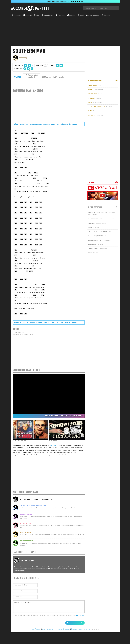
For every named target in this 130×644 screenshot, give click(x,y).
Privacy (88, 637)
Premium (16, 15)
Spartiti (71, 15)
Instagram (75, 637)
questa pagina (80, 623)
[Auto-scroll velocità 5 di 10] (28, 69)
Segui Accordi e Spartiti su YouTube (64, 417)
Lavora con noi (51, 637)
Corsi (81, 15)
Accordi (28, 15)
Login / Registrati (36, 637)
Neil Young (53, 446)
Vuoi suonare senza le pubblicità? (65, 1)
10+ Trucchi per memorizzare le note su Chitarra (46, 125)
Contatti (44, 637)
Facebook (67, 637)
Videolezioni (48, 15)
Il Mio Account (93, 15)
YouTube (60, 15)
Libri (37, 15)
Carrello (106, 15)
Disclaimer (82, 637)
